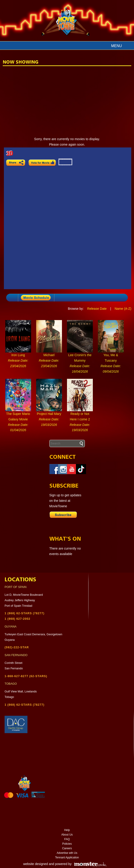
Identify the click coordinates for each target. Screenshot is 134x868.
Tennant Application (67, 857)
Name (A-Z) (123, 309)
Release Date (97, 309)
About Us (67, 835)
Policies (67, 844)
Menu (117, 46)
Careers (67, 848)
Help (67, 830)
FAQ (67, 839)
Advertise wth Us (67, 853)
